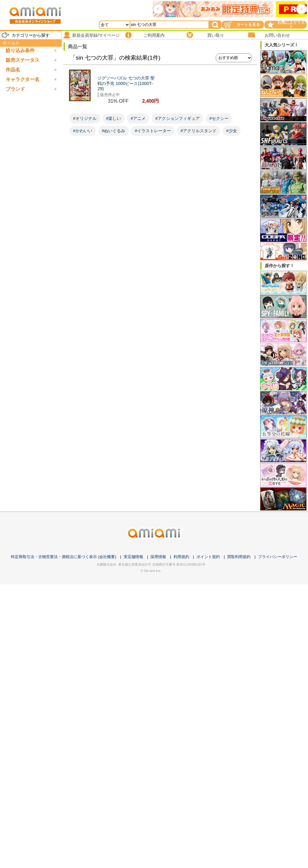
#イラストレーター (153, 131)
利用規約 (181, 557)
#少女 (232, 131)
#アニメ (138, 118)
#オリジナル (85, 118)
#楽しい (114, 118)
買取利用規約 (239, 557)
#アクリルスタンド (199, 131)
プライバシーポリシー (278, 557)
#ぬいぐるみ (114, 131)
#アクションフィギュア (177, 118)
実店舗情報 (133, 557)
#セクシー (219, 118)
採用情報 (158, 557)
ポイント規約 (208, 557)
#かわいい (83, 131)
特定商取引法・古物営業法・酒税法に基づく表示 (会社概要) (63, 557)
